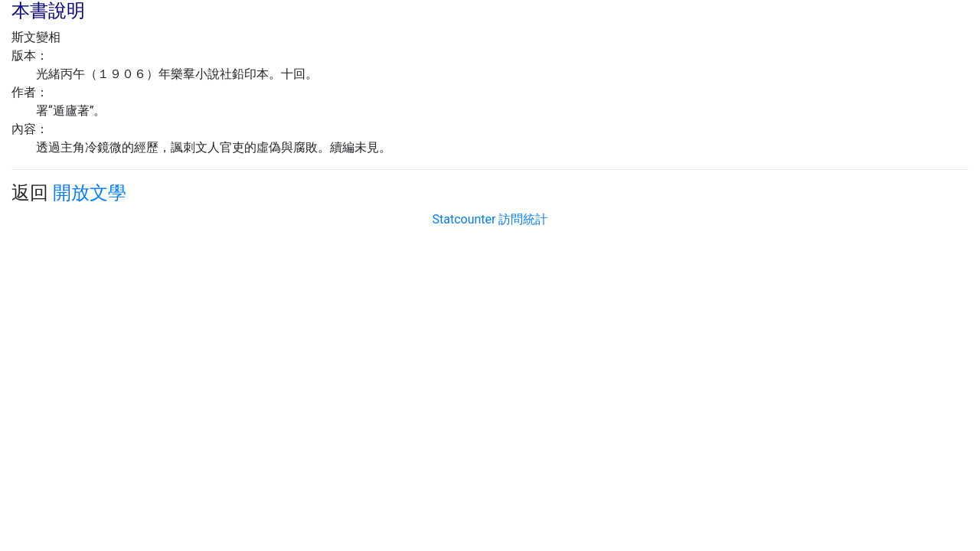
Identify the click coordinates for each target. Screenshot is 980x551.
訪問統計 (523, 219)
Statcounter (464, 219)
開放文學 (90, 193)
